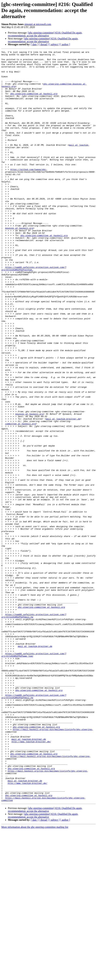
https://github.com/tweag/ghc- (29, 193)
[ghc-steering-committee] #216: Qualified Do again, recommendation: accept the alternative (45, 34)
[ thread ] (44, 44)
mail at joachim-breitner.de (63, 493)
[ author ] (65, 44)
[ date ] (35, 44)
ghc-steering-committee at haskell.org (34, 102)
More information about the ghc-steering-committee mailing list (35, 977)
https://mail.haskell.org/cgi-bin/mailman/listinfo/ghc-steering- (53, 865)
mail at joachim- (79, 164)
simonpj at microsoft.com (38, 24)
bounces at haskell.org (19, 264)
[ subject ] (54, 44)
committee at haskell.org (20, 498)
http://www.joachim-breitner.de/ (31, 880)
